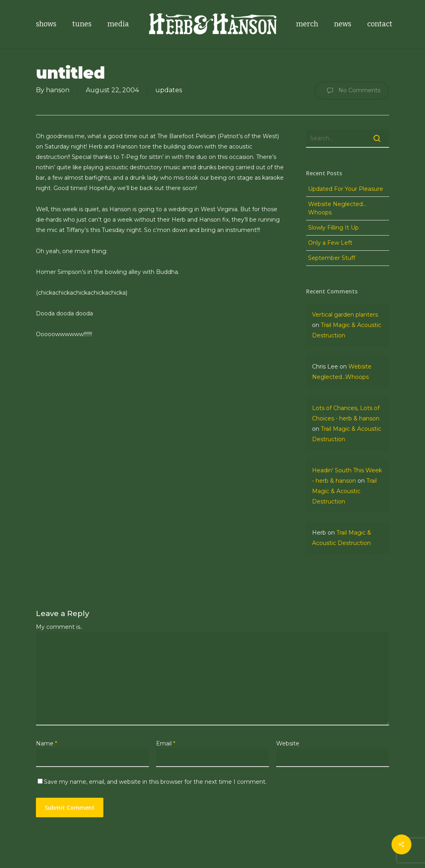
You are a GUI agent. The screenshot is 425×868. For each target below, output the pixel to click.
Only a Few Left (330, 243)
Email (166, 743)
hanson (58, 90)
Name (46, 743)
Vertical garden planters (345, 315)
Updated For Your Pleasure (346, 189)
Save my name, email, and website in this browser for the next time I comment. (155, 782)
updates (169, 90)
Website (288, 743)
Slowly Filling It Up (333, 228)
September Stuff (332, 258)
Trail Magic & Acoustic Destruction (344, 491)
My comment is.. (59, 627)
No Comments (352, 91)
